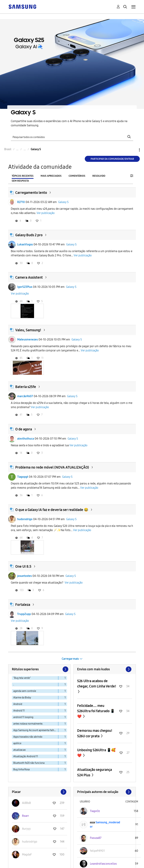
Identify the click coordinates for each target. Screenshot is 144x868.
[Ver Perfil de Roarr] (25, 816)
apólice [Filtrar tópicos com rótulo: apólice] (17, 743)
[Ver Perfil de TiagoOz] (95, 811)
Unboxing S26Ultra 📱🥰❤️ (96, 753)
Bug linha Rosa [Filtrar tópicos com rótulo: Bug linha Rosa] (21, 770)
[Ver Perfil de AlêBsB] (26, 803)
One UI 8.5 (23, 566)
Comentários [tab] (77, 176)
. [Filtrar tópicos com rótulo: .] (14, 685)
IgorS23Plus (25, 287)
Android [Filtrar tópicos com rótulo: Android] (18, 704)
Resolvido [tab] (99, 176)
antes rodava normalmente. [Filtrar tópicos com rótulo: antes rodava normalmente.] (28, 724)
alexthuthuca (26, 439)
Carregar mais (70, 659)
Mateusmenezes (27, 339)
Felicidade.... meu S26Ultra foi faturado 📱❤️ (96, 711)
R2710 (21, 202)
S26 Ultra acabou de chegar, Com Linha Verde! (97, 684)
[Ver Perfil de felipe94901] (97, 851)
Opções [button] (133, 150)
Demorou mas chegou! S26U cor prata (95, 733)
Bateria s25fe (26, 387)
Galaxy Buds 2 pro (29, 235)
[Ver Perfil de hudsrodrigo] (30, 842)
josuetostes (24, 576)
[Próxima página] (65, 669)
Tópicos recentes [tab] (23, 176)
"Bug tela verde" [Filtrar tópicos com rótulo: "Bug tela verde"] (22, 678)
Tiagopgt (23, 477)
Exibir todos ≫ (105, 669)
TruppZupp (24, 614)
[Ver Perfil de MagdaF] (27, 854)
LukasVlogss (25, 244)
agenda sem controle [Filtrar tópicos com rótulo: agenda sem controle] (25, 691)
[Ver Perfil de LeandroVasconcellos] (103, 864)
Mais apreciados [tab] (51, 176)
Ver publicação (46, 213)
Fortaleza (23, 605)
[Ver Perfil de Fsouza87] (96, 838)
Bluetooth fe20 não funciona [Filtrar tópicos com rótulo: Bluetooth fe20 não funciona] (29, 763)
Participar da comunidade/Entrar (112, 159)
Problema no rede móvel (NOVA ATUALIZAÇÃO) (52, 467)
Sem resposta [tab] (20, 181)
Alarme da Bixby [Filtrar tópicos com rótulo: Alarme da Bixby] (22, 698)
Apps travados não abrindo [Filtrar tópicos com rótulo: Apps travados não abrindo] (28, 737)
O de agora (24, 429)
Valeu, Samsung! (28, 330)
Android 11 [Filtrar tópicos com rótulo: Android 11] (19, 711)
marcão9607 (25, 396)
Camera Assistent (29, 277)
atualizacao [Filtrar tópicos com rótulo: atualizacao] (20, 750)
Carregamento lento (31, 193)
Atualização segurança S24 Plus (95, 772)
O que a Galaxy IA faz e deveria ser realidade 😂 (52, 510)
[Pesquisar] (72, 137)
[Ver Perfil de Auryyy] (26, 829)
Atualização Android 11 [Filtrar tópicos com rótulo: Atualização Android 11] (26, 756)
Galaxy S (63, 202)
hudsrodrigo (25, 519)
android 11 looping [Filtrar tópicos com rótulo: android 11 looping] (23, 717)
